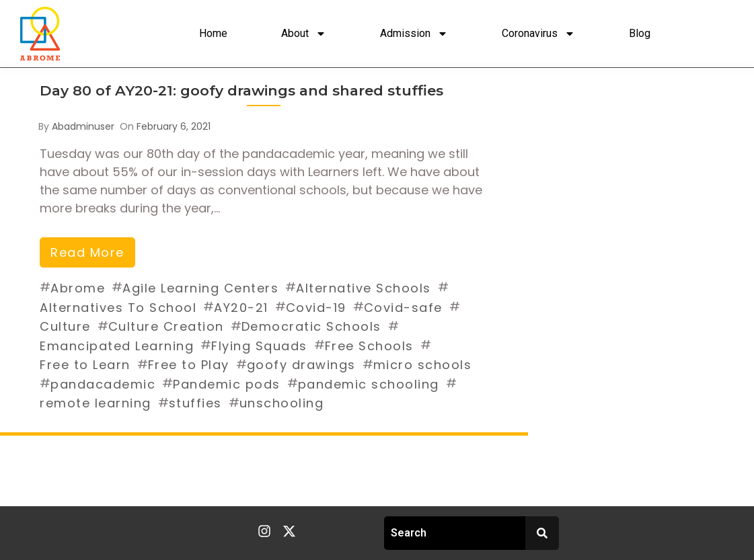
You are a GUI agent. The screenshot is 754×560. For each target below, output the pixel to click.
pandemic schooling (369, 384)
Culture (65, 326)
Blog (640, 33)
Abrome (78, 288)
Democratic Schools (311, 326)
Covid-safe (403, 308)
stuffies (195, 403)
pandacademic (103, 384)
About (304, 34)
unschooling (282, 403)
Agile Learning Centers (200, 288)
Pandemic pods (227, 384)
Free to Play (189, 365)
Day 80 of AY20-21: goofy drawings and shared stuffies (241, 90)
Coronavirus (538, 34)
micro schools (423, 365)
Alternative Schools (364, 288)
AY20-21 (241, 308)
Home (213, 33)
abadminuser (83, 126)
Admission (414, 34)
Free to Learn (85, 365)
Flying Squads (259, 346)
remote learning (96, 403)
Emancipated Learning (117, 346)
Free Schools (369, 346)
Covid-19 (316, 308)
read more (87, 252)
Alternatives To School (118, 308)
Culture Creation (166, 326)
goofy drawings (301, 365)
